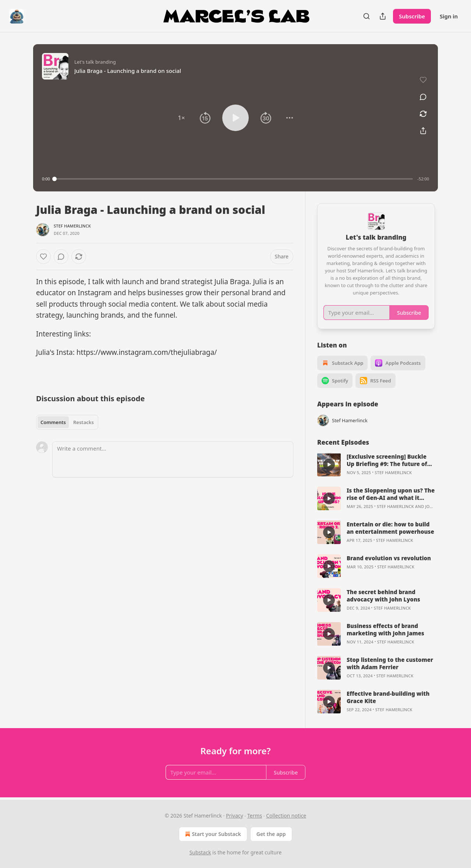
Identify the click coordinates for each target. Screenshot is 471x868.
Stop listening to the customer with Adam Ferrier (390, 663)
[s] (329, 465)
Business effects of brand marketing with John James (385, 629)
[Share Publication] (383, 16)
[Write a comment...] (173, 459)
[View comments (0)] (423, 97)
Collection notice (286, 816)
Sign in (449, 16)
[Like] (43, 257)
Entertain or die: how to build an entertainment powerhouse (390, 528)
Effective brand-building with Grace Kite (388, 697)
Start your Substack (212, 834)
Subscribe (412, 16)
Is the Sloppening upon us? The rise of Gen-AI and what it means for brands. (391, 494)
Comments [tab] (53, 422)
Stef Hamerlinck (72, 226)
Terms (255, 816)
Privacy (235, 816)
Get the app (271, 834)
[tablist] (67, 422)
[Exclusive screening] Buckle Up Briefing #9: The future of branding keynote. (387, 460)
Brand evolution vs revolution (389, 558)
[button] (181, 118)
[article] (376, 465)
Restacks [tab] (84, 422)
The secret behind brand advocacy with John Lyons (383, 596)
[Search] (366, 16)
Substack (200, 852)
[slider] (234, 179)
